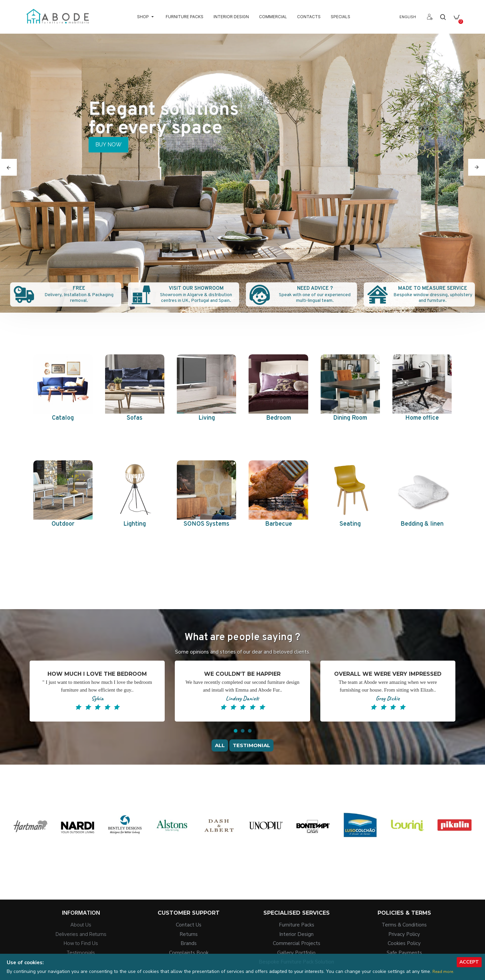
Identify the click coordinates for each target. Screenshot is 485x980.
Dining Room (350, 418)
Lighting (135, 524)
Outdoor (63, 524)
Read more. (443, 972)
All (220, 745)
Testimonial (251, 745)
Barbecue (279, 524)
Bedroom (279, 418)
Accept (469, 962)
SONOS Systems (206, 524)
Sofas (135, 418)
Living (207, 418)
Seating (350, 524)
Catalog (63, 418)
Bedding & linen (422, 524)
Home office (422, 418)
